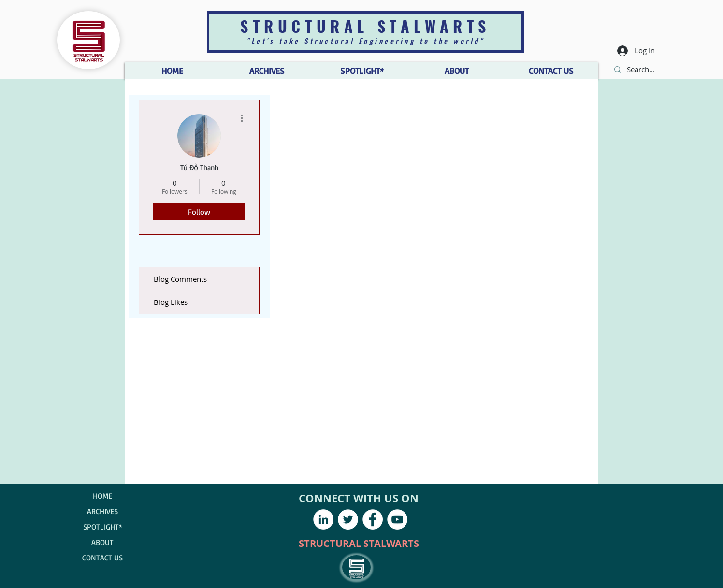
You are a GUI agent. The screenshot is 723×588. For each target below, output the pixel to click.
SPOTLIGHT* (103, 527)
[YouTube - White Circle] (397, 519)
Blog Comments (180, 279)
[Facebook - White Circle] (373, 519)
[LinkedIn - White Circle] (323, 519)
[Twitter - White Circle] (348, 519)
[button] (456, 71)
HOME (102, 496)
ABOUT (102, 542)
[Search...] (642, 69)
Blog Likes (171, 302)
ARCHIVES (102, 511)
